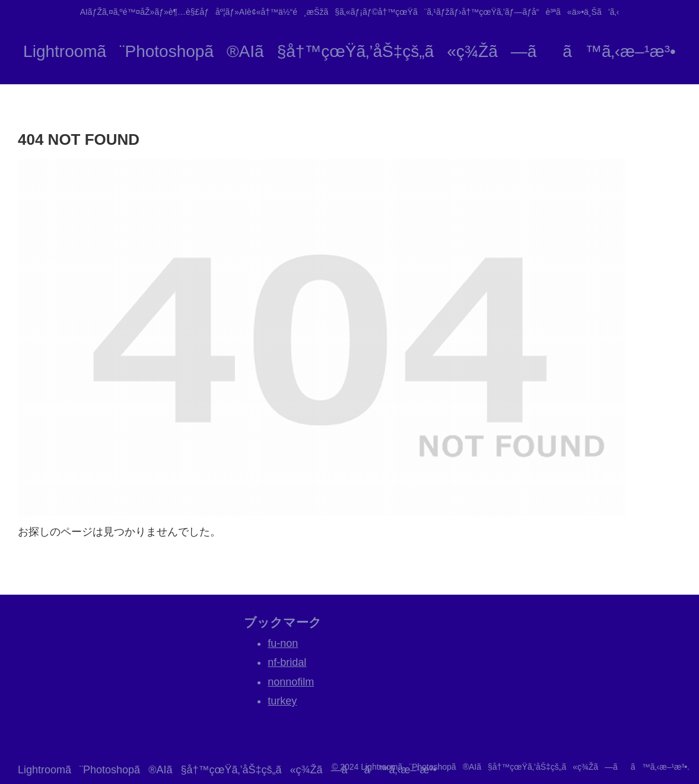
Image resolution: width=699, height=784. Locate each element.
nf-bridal (287, 662)
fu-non (283, 643)
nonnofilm (291, 682)
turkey (282, 701)
